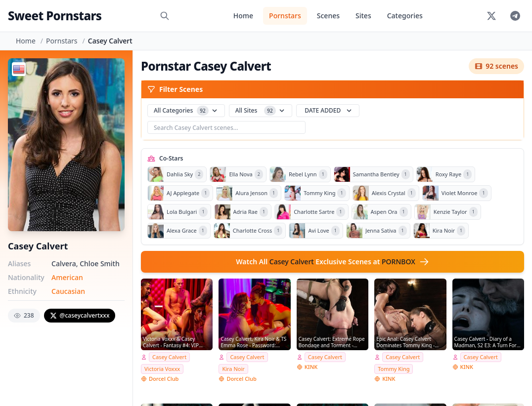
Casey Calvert (169, 357)
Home (243, 16)
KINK (311, 367)
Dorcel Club (164, 379)
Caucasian (68, 291)
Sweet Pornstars (55, 16)
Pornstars (285, 16)
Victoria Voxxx (162, 369)
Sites (363, 16)
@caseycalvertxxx (80, 315)
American (67, 277)
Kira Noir (233, 369)
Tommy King (394, 369)
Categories (405, 16)
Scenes (328, 16)
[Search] (165, 16)
